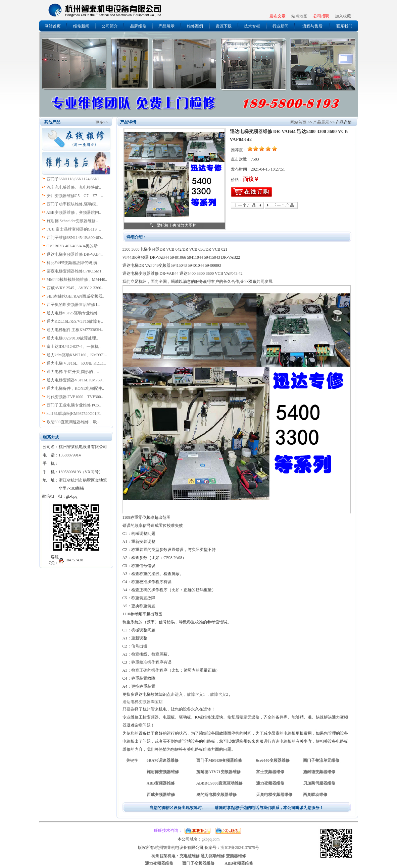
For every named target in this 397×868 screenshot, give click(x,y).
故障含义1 (196, 694)
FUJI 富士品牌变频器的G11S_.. (74, 229)
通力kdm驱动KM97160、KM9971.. (77, 355)
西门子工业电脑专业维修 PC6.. (74, 405)
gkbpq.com (211, 839)
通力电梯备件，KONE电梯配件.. (75, 388)
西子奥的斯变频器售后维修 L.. (73, 305)
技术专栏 (252, 26)
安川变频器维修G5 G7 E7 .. (75, 196)
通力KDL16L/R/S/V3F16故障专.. (75, 321)
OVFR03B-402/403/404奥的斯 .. (74, 246)
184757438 (74, 560)
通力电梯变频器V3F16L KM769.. (75, 380)
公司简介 (110, 26)
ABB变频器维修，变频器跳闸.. (74, 212)
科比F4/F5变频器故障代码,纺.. (73, 263)
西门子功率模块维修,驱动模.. (72, 204)
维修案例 (195, 26)
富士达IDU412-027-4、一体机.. (74, 347)
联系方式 (51, 437)
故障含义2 (219, 694)
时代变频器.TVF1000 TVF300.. (75, 397)
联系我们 (344, 26)
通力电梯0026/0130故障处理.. (72, 338)
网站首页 (53, 26)
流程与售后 (312, 26)
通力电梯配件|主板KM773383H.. (75, 330)
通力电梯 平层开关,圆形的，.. (73, 372)
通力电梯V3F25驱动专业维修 (72, 313)
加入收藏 (343, 16)
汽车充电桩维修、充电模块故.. (74, 187)
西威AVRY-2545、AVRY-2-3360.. (75, 288)
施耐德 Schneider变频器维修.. (72, 221)
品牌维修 (138, 26)
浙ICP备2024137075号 (240, 848)
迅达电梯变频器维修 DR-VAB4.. (75, 254)
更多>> (102, 122)
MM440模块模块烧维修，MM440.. (77, 280)
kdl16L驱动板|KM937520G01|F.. (74, 414)
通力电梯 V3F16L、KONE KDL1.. (76, 363)
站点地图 (299, 16)
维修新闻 (81, 26)
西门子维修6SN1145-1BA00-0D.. (75, 238)
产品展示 (166, 26)
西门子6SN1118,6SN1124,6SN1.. (74, 179)
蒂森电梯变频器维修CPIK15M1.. (75, 271)
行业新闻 (281, 26)
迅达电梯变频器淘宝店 (143, 702)
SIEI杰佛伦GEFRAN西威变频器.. (76, 296)
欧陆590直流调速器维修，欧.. (73, 422)
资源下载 (224, 26)
